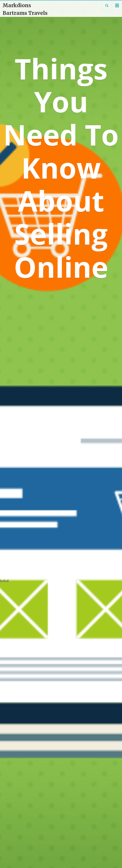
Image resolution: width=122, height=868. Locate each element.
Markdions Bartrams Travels (25, 9)
